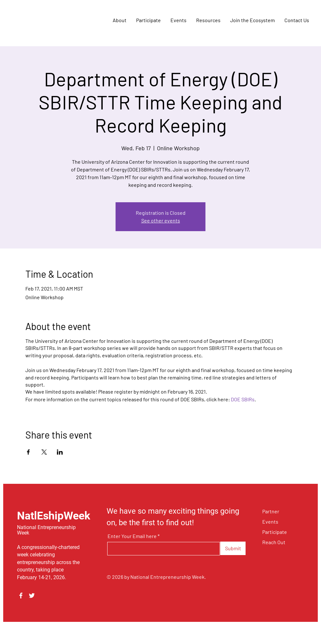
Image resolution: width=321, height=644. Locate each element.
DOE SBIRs (243, 399)
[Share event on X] (44, 452)
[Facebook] (21, 596)
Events (270, 522)
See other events (161, 220)
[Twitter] (32, 596)
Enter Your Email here (132, 536)
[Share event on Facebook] (28, 452)
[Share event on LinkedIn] (60, 452)
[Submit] (233, 548)
